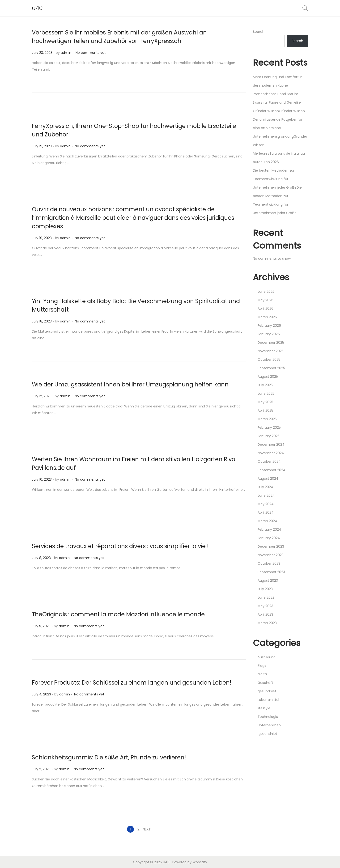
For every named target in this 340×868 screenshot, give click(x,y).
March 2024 (267, 521)
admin (66, 53)
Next (147, 829)
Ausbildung (267, 657)
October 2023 (269, 563)
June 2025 (266, 394)
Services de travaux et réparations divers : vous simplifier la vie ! (120, 546)
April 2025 (265, 411)
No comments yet (91, 53)
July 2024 (265, 487)
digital (263, 674)
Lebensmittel (268, 700)
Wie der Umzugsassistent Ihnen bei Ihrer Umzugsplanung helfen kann (130, 384)
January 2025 (269, 436)
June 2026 (266, 292)
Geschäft (265, 683)
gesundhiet (267, 691)
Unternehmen (269, 725)
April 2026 (266, 309)
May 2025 (265, 402)
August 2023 (268, 580)
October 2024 (269, 462)
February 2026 (269, 326)
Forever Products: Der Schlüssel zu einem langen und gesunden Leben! (132, 683)
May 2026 (266, 300)
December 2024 (271, 445)
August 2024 (268, 478)
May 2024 (266, 504)
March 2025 (267, 419)
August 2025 (268, 377)
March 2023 (267, 623)
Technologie (268, 717)
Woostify (200, 862)
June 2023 (266, 597)
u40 (37, 8)
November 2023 (271, 555)
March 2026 (267, 317)
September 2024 (272, 470)
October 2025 (269, 360)
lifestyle (264, 708)
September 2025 (271, 368)
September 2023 (271, 572)
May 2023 (265, 606)
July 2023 (265, 589)
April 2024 (266, 512)
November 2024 (271, 453)
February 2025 (269, 428)
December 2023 (271, 546)
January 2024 (269, 538)
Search (259, 32)
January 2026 (269, 334)
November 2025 (271, 351)
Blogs (262, 666)
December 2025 (271, 343)
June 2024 (266, 495)
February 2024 (269, 529)
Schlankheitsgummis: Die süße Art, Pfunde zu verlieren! (109, 757)
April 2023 (265, 614)
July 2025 (265, 385)
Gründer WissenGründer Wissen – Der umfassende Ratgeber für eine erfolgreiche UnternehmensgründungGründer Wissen (280, 128)
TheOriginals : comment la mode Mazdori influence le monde (118, 614)
